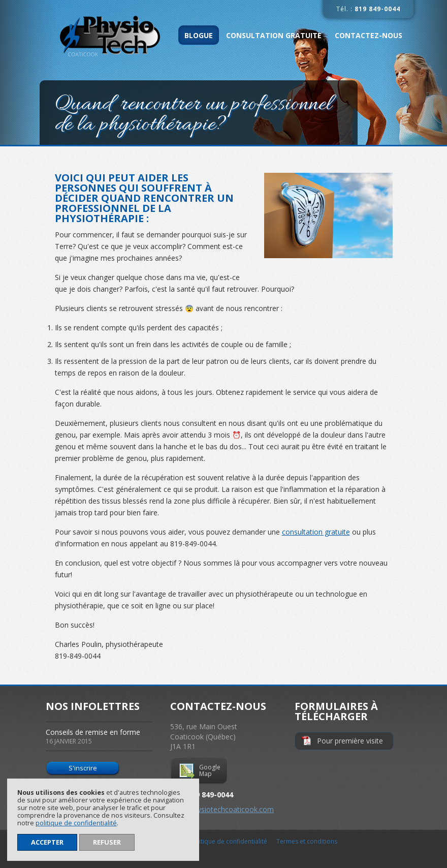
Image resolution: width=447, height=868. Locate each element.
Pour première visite (350, 741)
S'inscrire (83, 768)
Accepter (47, 842)
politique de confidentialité (76, 823)
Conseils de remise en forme (99, 736)
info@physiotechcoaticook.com (222, 809)
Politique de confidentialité (229, 841)
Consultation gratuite (274, 35)
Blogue (199, 35)
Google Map (210, 770)
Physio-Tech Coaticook (118, 36)
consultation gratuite (316, 532)
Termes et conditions (307, 841)
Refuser (107, 842)
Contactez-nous (369, 35)
